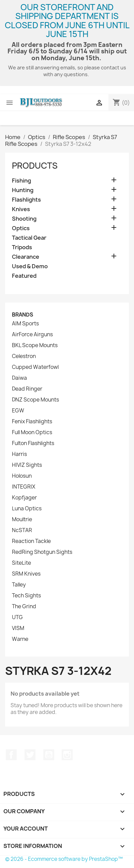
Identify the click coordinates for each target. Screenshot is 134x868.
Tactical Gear (29, 238)
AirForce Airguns (32, 335)
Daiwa (19, 378)
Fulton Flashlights (33, 443)
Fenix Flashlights (32, 422)
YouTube (49, 755)
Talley (19, 585)
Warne (20, 639)
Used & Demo (30, 266)
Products (35, 166)
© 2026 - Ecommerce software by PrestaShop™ (64, 859)
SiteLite (21, 563)
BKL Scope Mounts (35, 345)
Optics (21, 228)
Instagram (67, 755)
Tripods (22, 247)
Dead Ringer (27, 389)
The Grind (24, 607)
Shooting (24, 219)
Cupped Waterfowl (35, 367)
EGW (18, 411)
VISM (18, 628)
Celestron (24, 356)
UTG (17, 617)
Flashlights (26, 200)
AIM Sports (25, 324)
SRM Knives (26, 574)
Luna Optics (27, 509)
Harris (19, 454)
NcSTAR (22, 530)
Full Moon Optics (32, 432)
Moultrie (22, 520)
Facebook (11, 755)
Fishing (21, 181)
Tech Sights (26, 596)
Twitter (30, 755)
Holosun (22, 476)
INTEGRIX (24, 487)
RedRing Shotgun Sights (42, 552)
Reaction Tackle (31, 541)
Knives (21, 209)
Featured (24, 276)
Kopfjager (24, 498)
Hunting (23, 190)
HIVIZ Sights (27, 465)
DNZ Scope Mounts (35, 400)
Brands (23, 315)
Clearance (26, 257)
